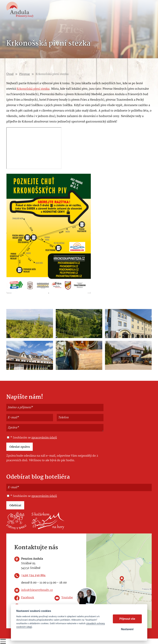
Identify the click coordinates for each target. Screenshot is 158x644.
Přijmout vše (127, 619)
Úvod (10, 74)
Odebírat (15, 506)
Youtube (67, 598)
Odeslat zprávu (20, 447)
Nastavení (127, 629)
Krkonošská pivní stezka (33, 89)
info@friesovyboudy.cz (37, 590)
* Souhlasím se (32, 438)
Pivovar (25, 74)
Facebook (28, 598)
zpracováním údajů (44, 438)
